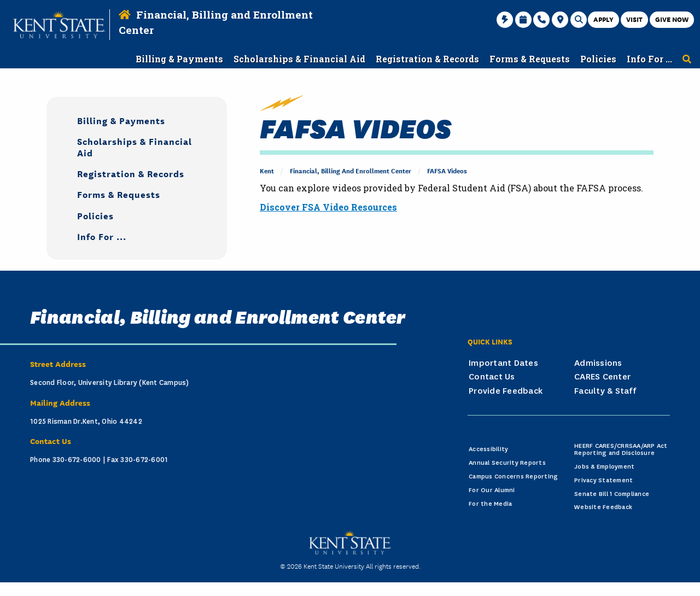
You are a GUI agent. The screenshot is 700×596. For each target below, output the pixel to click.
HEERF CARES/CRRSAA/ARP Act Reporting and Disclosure (621, 449)
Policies (95, 215)
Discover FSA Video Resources (328, 207)
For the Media (490, 504)
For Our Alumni (492, 490)
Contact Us (492, 377)
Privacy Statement (603, 480)
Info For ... (102, 236)
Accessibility (488, 449)
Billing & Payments (121, 120)
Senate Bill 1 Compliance (612, 494)
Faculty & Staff (605, 391)
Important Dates (503, 363)
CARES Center (602, 377)
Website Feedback (603, 507)
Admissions (598, 363)
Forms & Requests (119, 194)
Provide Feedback (506, 391)
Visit (634, 19)
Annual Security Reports (507, 463)
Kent (267, 170)
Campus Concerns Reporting (513, 477)
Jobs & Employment (604, 467)
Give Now (672, 19)
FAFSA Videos (447, 170)
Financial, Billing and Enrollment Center (351, 170)
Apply (603, 19)
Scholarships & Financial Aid (135, 147)
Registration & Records (131, 173)
